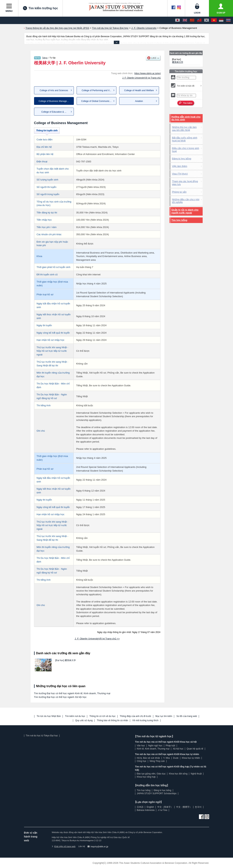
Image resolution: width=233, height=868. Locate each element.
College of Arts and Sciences (54, 90)
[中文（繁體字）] (199, 20)
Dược (176, 758)
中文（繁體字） (184, 807)
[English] (185, 20)
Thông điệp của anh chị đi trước (135, 716)
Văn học (141, 746)
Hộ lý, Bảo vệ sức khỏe (148, 758)
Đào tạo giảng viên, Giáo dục (151, 774)
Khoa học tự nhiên (191, 758)
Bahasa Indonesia (146, 810)
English (150, 807)
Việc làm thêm (180, 166)
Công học (142, 761)
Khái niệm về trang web (64, 846)
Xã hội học (178, 749)
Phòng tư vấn (179, 192)
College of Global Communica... (97, 101)
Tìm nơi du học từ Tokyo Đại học (42, 736)
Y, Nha (166, 758)
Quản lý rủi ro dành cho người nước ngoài (185, 211)
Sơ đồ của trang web (187, 716)
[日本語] (177, 20)
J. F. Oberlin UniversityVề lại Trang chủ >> (97, 639)
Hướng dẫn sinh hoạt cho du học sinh (186, 118)
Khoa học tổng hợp (146, 777)
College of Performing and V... (96, 90)
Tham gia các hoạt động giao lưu (185, 183)
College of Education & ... (54, 112)
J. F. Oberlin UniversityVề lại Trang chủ (142, 78)
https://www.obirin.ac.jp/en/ (148, 73)
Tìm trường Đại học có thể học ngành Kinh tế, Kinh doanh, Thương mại (72, 693)
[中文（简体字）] (192, 20)
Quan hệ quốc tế (195, 749)
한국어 (198, 807)
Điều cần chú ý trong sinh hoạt (186, 150)
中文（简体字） (165, 807)
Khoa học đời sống (178, 774)
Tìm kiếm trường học (40, 8)
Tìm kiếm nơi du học (75, 716)
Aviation (139, 101)
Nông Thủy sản (157, 761)
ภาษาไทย (163, 810)
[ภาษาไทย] (228, 20)
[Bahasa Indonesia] (221, 20)
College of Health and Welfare (139, 90)
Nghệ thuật (196, 774)
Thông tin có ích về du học (102, 716)
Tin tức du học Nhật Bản (49, 716)
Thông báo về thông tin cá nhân (112, 721)
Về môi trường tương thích (145, 721)
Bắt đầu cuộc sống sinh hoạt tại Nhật (185, 139)
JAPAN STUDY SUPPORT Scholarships (157, 793)
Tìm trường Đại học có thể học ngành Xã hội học (60, 697)
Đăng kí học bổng (182, 159)
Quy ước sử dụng (84, 721)
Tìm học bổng (179, 220)
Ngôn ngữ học (155, 746)
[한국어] (207, 20)
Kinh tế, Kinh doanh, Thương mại (153, 749)
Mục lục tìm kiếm (164, 716)
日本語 (140, 807)
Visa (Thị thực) (180, 174)
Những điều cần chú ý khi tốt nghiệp (186, 201)
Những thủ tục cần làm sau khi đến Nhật (184, 129)
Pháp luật (170, 746)
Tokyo (45, 58)
